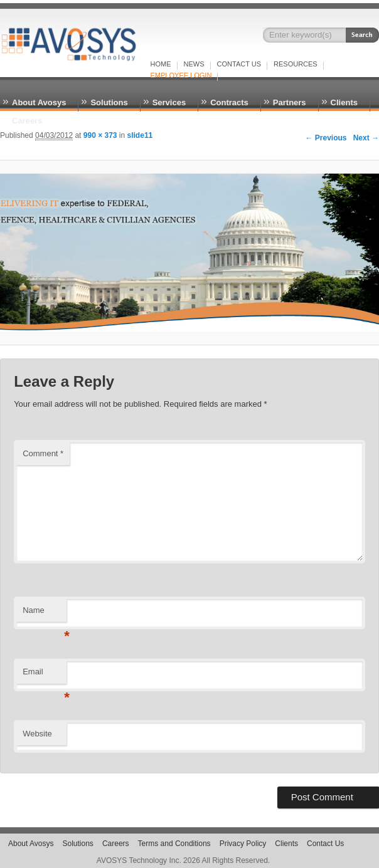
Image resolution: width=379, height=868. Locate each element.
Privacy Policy (243, 844)
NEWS (194, 64)
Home (161, 64)
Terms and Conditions (174, 844)
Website (37, 734)
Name (45, 614)
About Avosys (39, 102)
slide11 (140, 135)
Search (362, 35)
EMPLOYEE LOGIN (181, 75)
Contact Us (239, 64)
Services (169, 102)
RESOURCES (296, 64)
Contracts (229, 102)
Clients (344, 102)
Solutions (109, 102)
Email (45, 675)
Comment (43, 453)
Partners (290, 102)
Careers (27, 121)
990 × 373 (100, 135)
